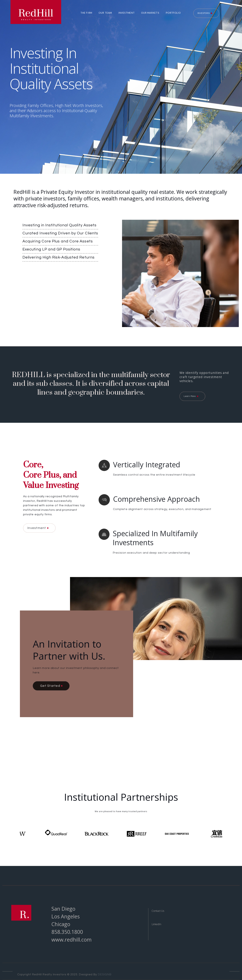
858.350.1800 (67, 932)
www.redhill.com (71, 940)
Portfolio (173, 13)
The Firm (86, 13)
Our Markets (150, 13)
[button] (85, 13)
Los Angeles (66, 916)
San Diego (63, 909)
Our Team (105, 13)
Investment (127, 13)
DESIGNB (105, 975)
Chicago (61, 924)
